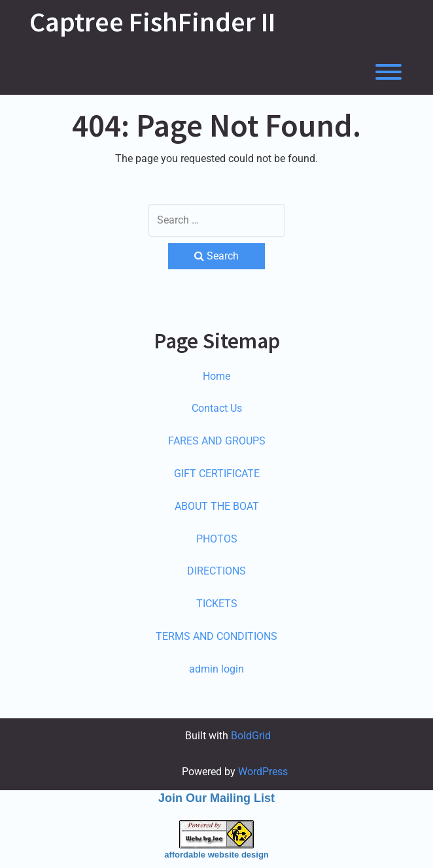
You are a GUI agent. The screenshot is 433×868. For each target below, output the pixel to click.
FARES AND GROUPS (217, 441)
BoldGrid (251, 736)
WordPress (263, 772)
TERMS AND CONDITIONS (217, 636)
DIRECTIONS (217, 571)
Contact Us (217, 408)
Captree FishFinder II (152, 22)
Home (217, 376)
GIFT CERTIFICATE (217, 474)
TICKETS (217, 604)
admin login (217, 669)
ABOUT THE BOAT (217, 506)
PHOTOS (217, 539)
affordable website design (217, 855)
